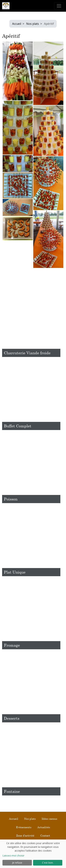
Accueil (17, 24)
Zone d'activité (25, 835)
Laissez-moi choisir (13, 856)
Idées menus (49, 819)
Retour (7, 275)
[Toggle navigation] (59, 6)
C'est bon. (48, 863)
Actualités (44, 827)
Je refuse (17, 863)
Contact (45, 835)
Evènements (24, 827)
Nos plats (33, 24)
